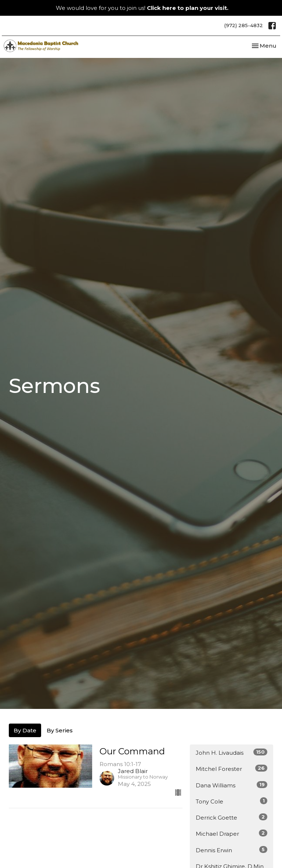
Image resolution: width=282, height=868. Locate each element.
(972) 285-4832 (244, 25)
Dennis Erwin (232, 850)
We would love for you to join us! (142, 8)
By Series (60, 730)
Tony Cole (232, 801)
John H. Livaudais (232, 752)
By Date (25, 730)
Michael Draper (232, 833)
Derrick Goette (232, 817)
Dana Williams (232, 785)
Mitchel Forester (232, 768)
